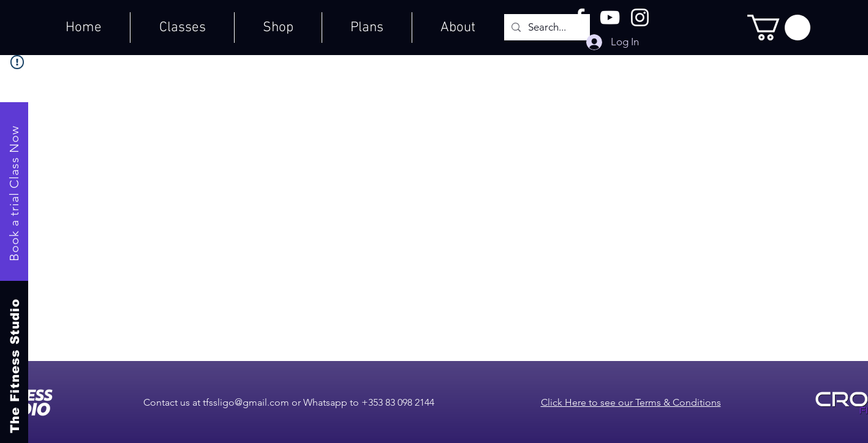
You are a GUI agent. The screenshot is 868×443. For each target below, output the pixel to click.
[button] (779, 28)
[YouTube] (610, 17)
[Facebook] (580, 17)
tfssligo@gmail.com (246, 402)
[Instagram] (640, 17)
